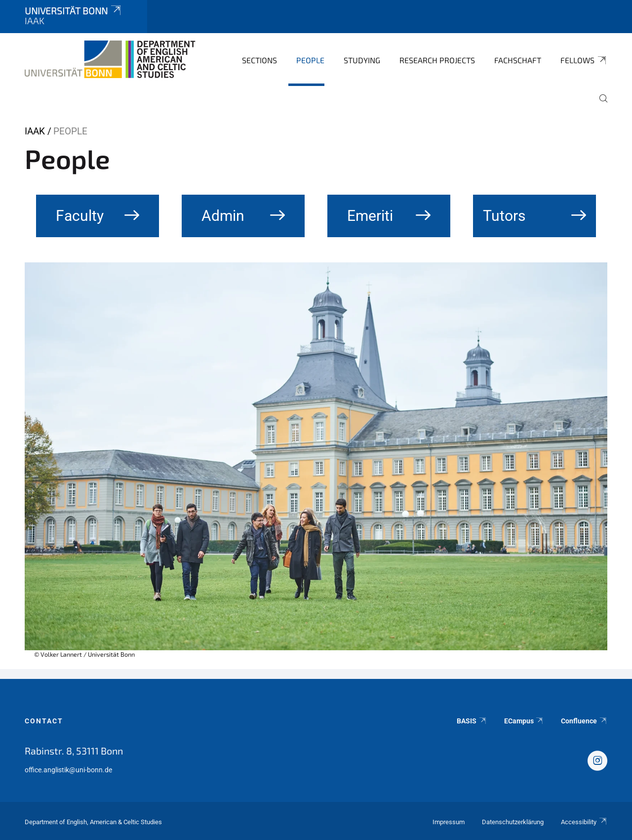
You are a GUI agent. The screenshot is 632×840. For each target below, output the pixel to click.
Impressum (449, 822)
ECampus (524, 721)
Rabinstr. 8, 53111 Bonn (74, 751)
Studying (362, 60)
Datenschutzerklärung (513, 822)
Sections (259, 60)
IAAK (35, 131)
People (310, 60)
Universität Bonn (74, 11)
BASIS (472, 721)
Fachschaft (518, 60)
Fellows (584, 60)
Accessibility (584, 822)
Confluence (584, 721)
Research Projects (437, 60)
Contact (44, 721)
